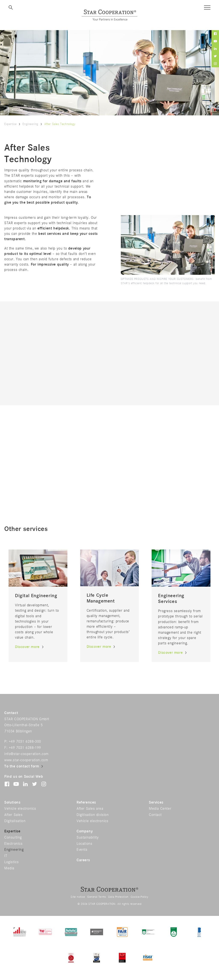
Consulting (13, 837)
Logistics (11, 862)
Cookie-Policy (140, 897)
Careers (83, 860)
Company (85, 831)
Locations (84, 844)
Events (82, 850)
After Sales (13, 815)
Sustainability (88, 837)
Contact (155, 815)
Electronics (13, 844)
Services (156, 802)
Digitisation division (93, 815)
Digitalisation (15, 821)
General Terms (97, 897)
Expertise (10, 124)
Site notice (78, 897)
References (86, 802)
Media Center (160, 809)
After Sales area (90, 809)
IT (6, 856)
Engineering (30, 124)
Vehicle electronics (20, 809)
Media (9, 868)
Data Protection (118, 897)
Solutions (12, 802)
